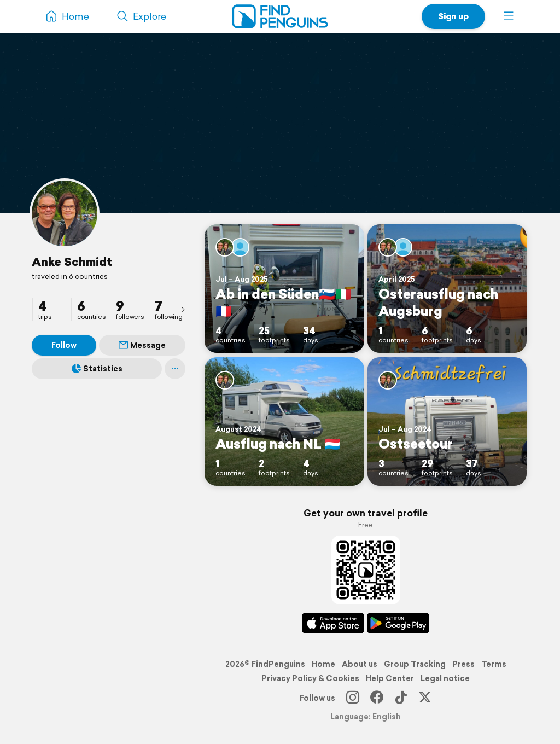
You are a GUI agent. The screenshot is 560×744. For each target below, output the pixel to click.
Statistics (97, 369)
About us (360, 664)
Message (142, 345)
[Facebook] (377, 698)
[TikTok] (401, 698)
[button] (509, 16)
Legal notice (445, 678)
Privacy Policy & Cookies (310, 678)
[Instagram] (353, 698)
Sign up (453, 16)
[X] (425, 698)
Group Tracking (415, 664)
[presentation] (183, 309)
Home (323, 664)
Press (463, 664)
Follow (64, 345)
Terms (494, 664)
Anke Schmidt (72, 261)
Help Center (390, 678)
